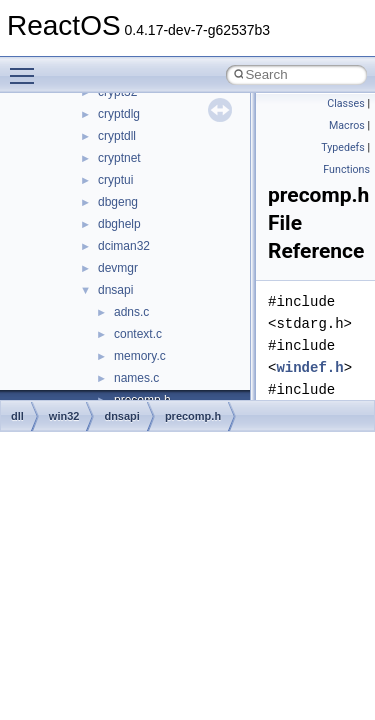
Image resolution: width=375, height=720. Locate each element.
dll (17, 416)
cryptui (115, 180)
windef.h (309, 367)
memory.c (140, 356)
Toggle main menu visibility (27, 67)
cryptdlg (119, 114)
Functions (346, 169)
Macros (347, 125)
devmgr (118, 268)
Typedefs (343, 147)
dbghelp (119, 224)
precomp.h (193, 416)
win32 (64, 416)
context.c (138, 334)
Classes (345, 103)
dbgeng (118, 202)
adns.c (131, 312)
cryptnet (119, 158)
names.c (136, 378)
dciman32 (124, 246)
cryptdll (117, 136)
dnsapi (115, 290)
